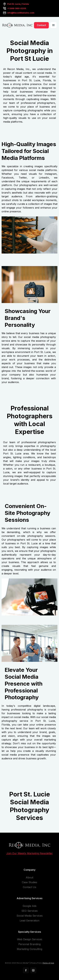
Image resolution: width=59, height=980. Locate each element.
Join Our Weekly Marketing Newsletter (29, 854)
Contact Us (29, 888)
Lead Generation (29, 922)
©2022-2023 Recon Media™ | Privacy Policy (24, 964)
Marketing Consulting (29, 950)
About (29, 879)
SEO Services (29, 912)
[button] (53, 25)
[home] (17, 25)
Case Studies (29, 883)
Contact (41, 25)
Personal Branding (29, 945)
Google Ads (30, 907)
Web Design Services (30, 940)
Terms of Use (48, 964)
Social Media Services (30, 917)
